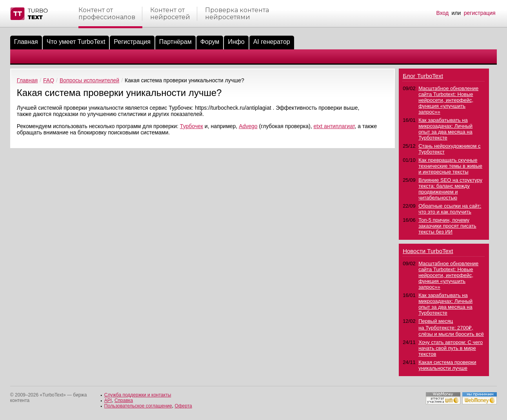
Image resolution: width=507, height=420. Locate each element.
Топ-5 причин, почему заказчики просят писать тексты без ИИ (447, 226)
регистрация (480, 13)
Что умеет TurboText (76, 42)
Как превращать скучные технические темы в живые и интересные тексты (450, 166)
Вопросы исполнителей (89, 80)
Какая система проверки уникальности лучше (447, 365)
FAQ (49, 80)
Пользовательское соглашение (138, 406)
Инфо (236, 42)
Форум (210, 42)
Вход (442, 13)
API (108, 400)
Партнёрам (175, 42)
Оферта (183, 406)
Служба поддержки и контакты (138, 395)
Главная (26, 42)
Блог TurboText (423, 76)
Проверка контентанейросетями (237, 14)
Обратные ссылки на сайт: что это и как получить (450, 209)
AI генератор (272, 42)
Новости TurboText (428, 251)
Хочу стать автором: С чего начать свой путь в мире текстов (451, 348)
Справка (124, 400)
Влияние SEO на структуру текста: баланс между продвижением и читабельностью (450, 189)
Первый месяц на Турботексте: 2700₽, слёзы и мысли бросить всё (451, 328)
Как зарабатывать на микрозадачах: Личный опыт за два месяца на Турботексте (445, 129)
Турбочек (192, 126)
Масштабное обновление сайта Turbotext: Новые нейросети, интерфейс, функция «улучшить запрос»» (448, 100)
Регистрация (132, 42)
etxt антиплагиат (334, 126)
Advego (248, 126)
